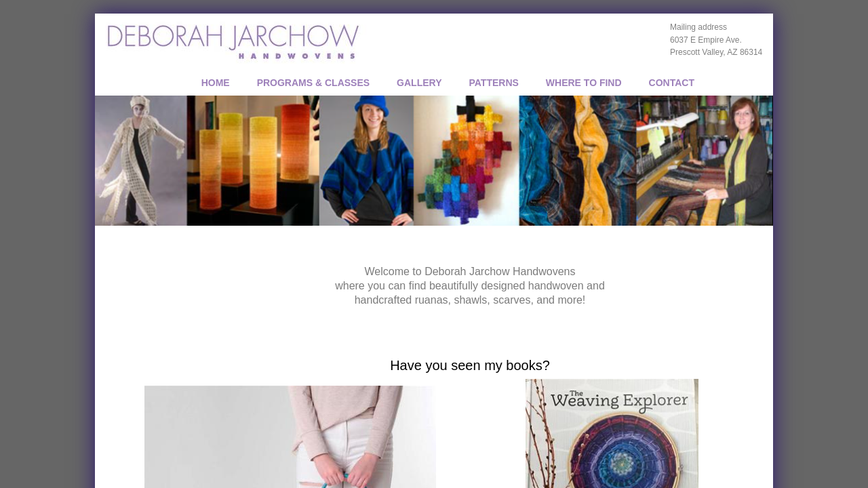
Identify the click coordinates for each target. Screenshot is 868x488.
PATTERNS (493, 83)
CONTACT (672, 83)
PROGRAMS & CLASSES (313, 83)
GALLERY (419, 83)
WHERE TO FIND (584, 83)
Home (216, 83)
